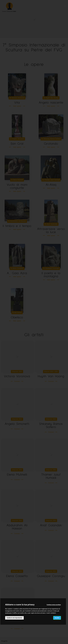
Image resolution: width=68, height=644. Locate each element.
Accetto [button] (57, 618)
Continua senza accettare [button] (54, 605)
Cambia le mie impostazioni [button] (14, 618)
